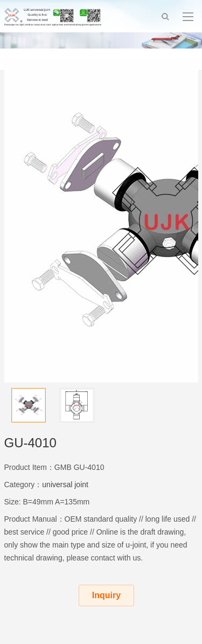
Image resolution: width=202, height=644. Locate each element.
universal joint (65, 484)
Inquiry (106, 595)
